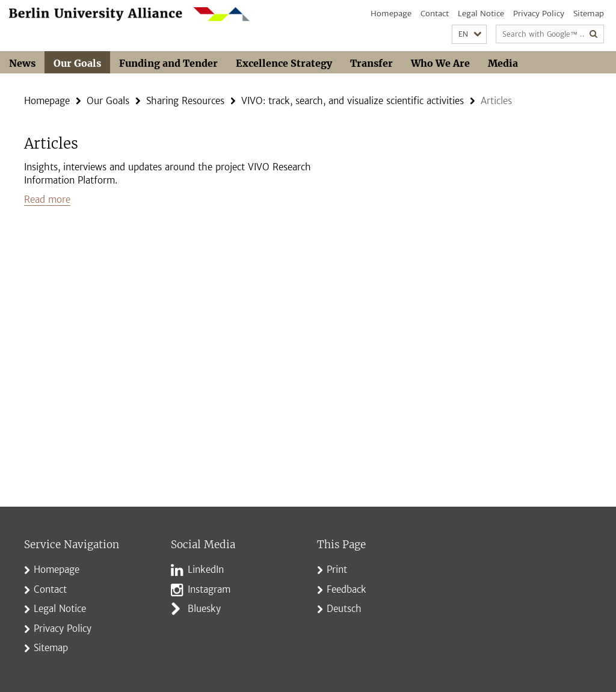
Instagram (209, 589)
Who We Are (440, 63)
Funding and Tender (168, 63)
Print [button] (337, 570)
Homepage (391, 14)
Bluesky (204, 609)
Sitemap (589, 14)
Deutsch (344, 609)
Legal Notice (481, 14)
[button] (469, 35)
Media (503, 63)
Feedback (346, 589)
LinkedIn (206, 570)
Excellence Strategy (284, 63)
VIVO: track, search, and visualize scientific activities (353, 101)
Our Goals (77, 63)
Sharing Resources (185, 101)
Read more (47, 199)
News (22, 63)
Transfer (371, 63)
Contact (435, 14)
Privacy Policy (539, 14)
